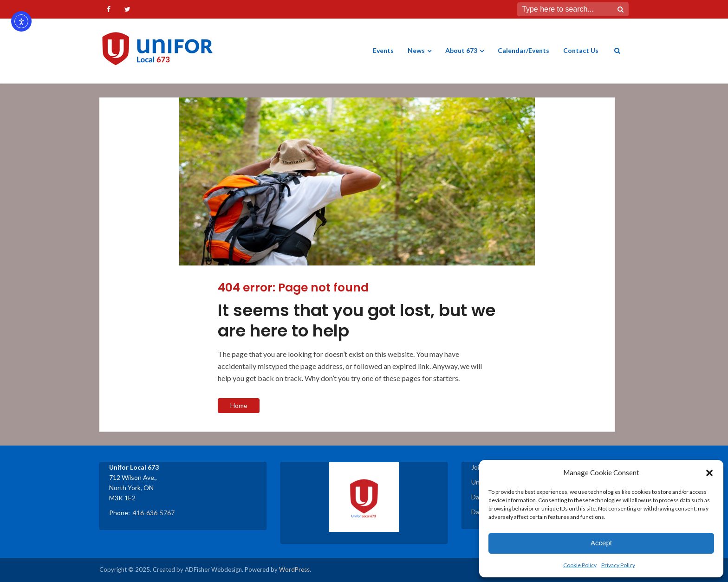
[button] (709, 473)
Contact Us (581, 50)
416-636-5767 (154, 513)
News (416, 50)
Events (383, 50)
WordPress (294, 569)
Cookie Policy (580, 565)
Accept (601, 543)
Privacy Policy (618, 565)
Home (239, 405)
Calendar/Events (523, 50)
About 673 (461, 50)
